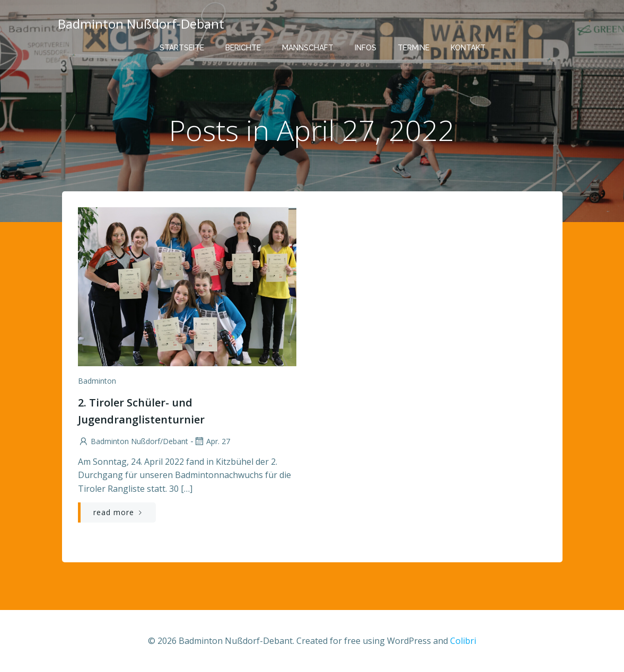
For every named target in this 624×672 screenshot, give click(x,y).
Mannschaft (308, 48)
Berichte (243, 48)
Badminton (97, 381)
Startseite (182, 48)
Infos (366, 48)
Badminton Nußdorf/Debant (133, 441)
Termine (414, 48)
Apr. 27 (212, 441)
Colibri (463, 641)
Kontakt (468, 48)
